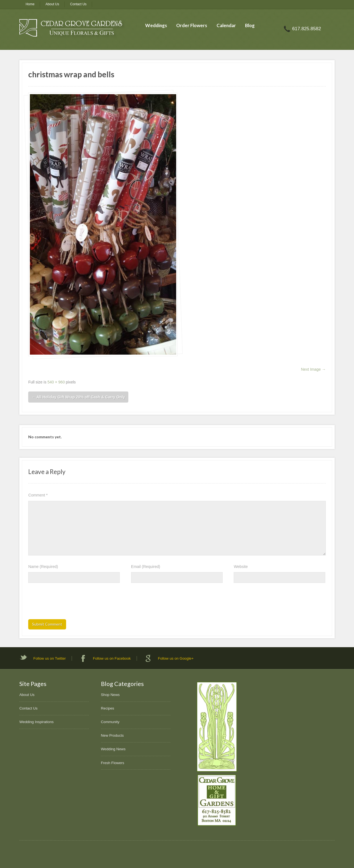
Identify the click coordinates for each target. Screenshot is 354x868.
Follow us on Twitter (50, 658)
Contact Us (78, 4)
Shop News (110, 695)
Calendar (226, 25)
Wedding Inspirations (37, 722)
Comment (38, 495)
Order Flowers (192, 25)
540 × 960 (56, 382)
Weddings (156, 25)
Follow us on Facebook (112, 658)
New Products (112, 735)
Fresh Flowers (113, 763)
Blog (250, 25)
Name (43, 567)
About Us (52, 4)
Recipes (108, 708)
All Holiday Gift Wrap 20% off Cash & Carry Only (78, 397)
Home (30, 4)
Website (241, 567)
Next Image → (313, 369)
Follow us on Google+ (176, 658)
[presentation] (70, 603)
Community (110, 722)
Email (146, 567)
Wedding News (113, 749)
